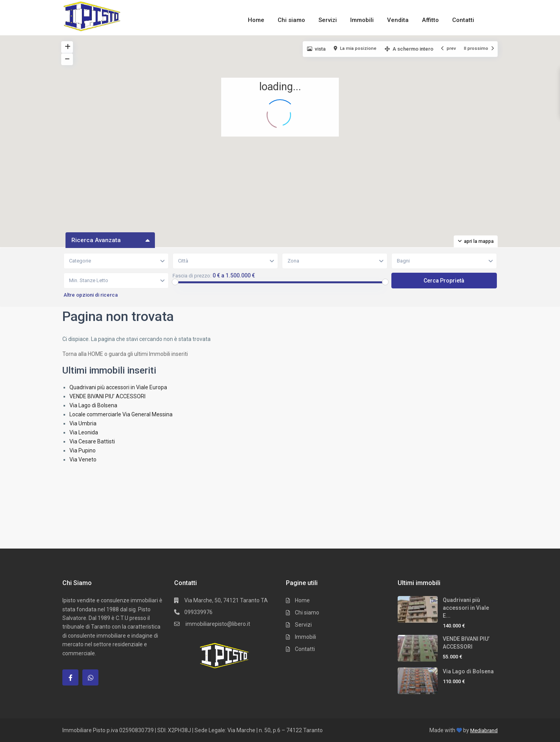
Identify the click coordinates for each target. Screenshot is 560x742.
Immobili (362, 20)
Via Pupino (83, 450)
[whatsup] (90, 677)
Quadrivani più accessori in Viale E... (466, 608)
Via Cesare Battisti (92, 441)
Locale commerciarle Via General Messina (121, 414)
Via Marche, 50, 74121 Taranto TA (226, 600)
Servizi (328, 20)
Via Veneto (83, 459)
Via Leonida (84, 432)
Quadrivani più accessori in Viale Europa (118, 387)
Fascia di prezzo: (192, 276)
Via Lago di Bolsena (93, 405)
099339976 (198, 612)
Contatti (463, 20)
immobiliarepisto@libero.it (217, 624)
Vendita (398, 20)
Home (256, 20)
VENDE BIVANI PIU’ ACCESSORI (107, 396)
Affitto (430, 20)
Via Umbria (83, 423)
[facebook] (70, 677)
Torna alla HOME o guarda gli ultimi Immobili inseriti (125, 354)
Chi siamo (291, 20)
